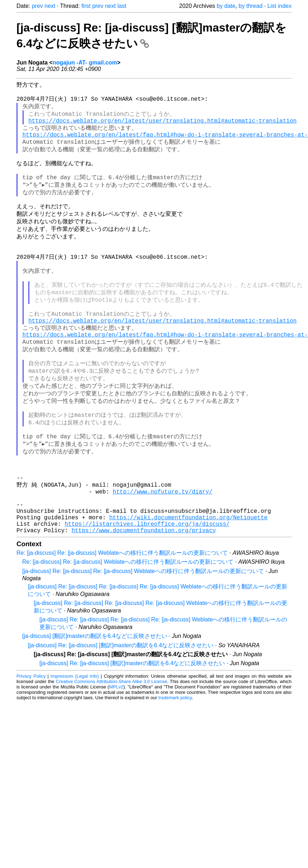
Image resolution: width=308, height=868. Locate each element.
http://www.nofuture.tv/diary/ (163, 548)
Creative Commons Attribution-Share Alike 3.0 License (112, 747)
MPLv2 (116, 752)
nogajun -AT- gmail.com (85, 63)
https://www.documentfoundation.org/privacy (144, 595)
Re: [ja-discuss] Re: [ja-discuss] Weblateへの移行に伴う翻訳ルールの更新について (122, 618)
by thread (251, 6)
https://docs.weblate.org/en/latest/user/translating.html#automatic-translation (162, 126)
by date (226, 6)
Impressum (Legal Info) (75, 741)
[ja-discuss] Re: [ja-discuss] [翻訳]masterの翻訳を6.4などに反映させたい (121, 710)
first (86, 6)
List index (279, 6)
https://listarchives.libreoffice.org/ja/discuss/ (147, 587)
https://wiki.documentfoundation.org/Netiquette (188, 580)
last (122, 6)
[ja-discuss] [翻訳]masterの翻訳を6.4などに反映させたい (95, 701)
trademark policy (175, 763)
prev (37, 6)
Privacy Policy (31, 741)
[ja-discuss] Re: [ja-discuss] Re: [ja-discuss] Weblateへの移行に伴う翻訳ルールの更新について (143, 636)
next (50, 6)
